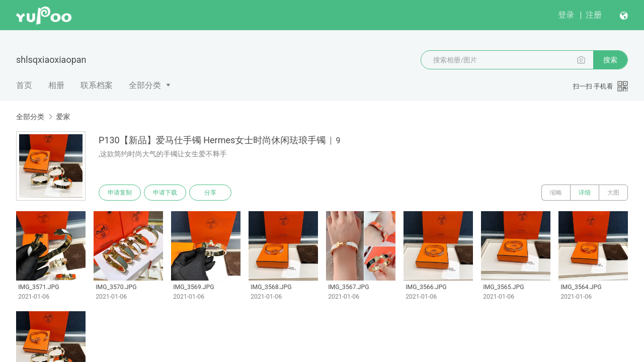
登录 (566, 15)
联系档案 (97, 85)
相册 (56, 85)
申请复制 (120, 193)
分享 (210, 193)
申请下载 (165, 193)
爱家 (63, 117)
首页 (24, 85)
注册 (594, 15)
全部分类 (145, 85)
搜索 (610, 60)
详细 (585, 193)
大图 (613, 193)
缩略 (556, 193)
